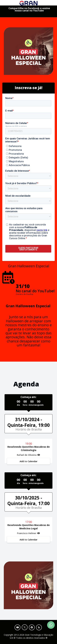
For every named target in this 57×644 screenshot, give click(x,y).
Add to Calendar (28, 461)
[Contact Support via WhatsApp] (51, 625)
